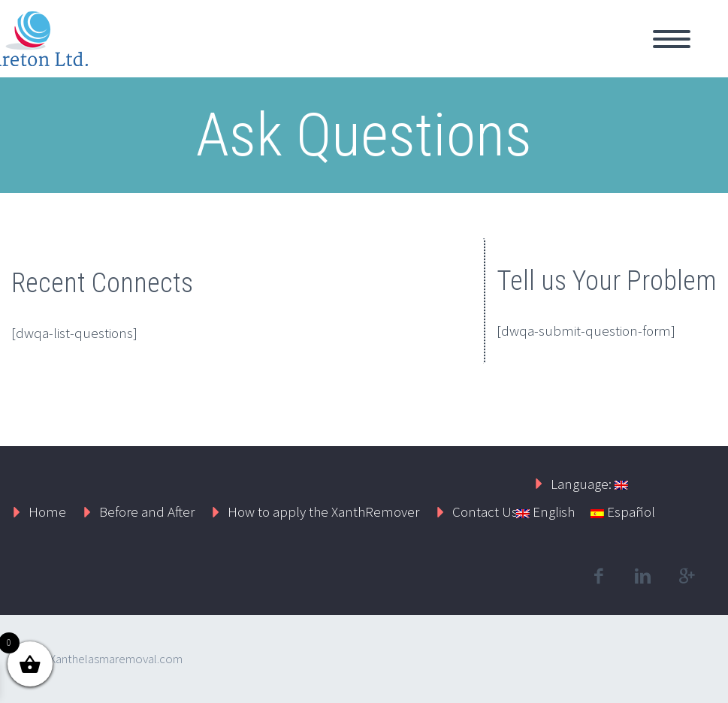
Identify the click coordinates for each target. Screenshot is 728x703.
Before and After (147, 511)
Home (47, 511)
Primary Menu (672, 39)
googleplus (687, 576)
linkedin (642, 576)
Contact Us (485, 511)
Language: (589, 484)
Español (623, 511)
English (545, 511)
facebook (598, 576)
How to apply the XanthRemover (323, 511)
